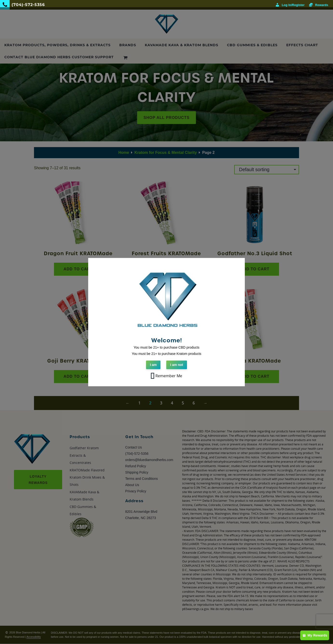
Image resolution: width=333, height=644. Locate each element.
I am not (177, 365)
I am (153, 365)
